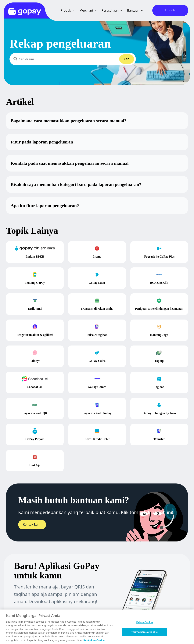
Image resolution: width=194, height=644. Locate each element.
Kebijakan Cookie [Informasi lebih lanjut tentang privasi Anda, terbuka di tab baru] (94, 640)
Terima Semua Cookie (144, 632)
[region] (97, 627)
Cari (127, 59)
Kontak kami (32, 524)
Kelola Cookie (144, 622)
